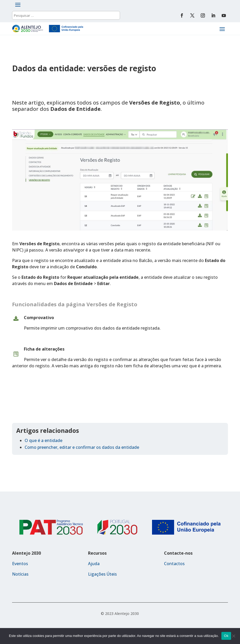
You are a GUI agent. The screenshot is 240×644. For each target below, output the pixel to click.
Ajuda (94, 564)
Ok (226, 636)
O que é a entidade (43, 440)
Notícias (20, 574)
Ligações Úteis (102, 574)
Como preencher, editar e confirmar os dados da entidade (82, 447)
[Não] (233, 636)
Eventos (20, 564)
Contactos (174, 564)
